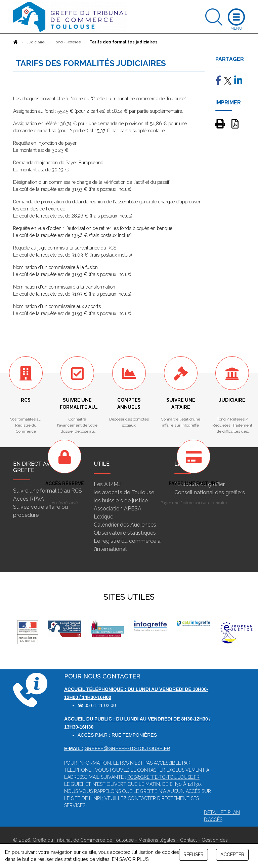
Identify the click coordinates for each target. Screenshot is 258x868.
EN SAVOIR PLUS (130, 859)
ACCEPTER (232, 855)
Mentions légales (157, 840)
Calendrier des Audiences (125, 525)
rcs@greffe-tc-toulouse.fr (163, 777)
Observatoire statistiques (125, 533)
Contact (188, 840)
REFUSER (193, 855)
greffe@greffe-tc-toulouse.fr (127, 748)
